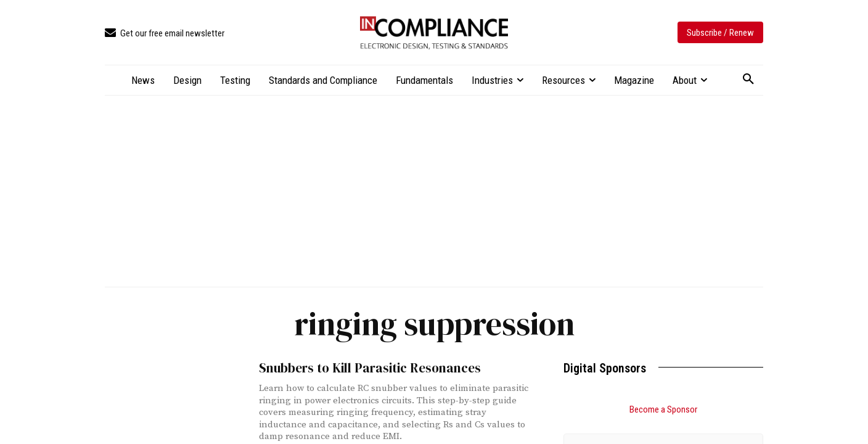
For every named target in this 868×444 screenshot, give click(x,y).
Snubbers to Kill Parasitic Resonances (370, 368)
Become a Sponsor (663, 409)
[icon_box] (165, 34)
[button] (748, 80)
